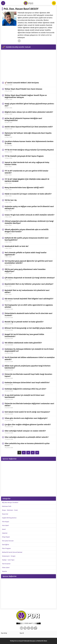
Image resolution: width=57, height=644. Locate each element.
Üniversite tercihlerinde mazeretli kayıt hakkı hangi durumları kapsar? (28, 375)
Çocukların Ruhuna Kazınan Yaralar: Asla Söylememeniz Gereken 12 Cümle (29, 142)
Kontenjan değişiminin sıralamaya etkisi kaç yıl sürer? (25, 389)
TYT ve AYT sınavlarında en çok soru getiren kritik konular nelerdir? (26, 172)
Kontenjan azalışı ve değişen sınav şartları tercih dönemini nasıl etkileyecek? (29, 207)
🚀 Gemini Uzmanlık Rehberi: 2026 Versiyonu (22, 83)
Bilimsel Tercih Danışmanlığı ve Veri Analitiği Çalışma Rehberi (28, 328)
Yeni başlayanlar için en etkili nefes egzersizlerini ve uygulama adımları (29, 306)
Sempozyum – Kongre (9, 556)
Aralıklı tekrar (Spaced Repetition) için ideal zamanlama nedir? (29, 127)
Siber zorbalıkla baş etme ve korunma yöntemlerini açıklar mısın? (27, 444)
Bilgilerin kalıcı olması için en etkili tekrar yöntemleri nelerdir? (29, 112)
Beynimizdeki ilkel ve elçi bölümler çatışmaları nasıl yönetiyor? (29, 284)
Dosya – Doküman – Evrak (10, 510)
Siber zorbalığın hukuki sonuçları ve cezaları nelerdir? (25, 431)
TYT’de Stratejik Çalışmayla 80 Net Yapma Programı (24, 156)
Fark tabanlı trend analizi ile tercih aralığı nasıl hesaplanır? (27, 412)
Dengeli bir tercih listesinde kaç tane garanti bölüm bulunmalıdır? (24, 335)
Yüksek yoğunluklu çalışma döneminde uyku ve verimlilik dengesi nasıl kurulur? (27, 231)
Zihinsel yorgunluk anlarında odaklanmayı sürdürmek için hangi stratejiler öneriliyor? (29, 222)
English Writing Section (9, 518)
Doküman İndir (7, 506)
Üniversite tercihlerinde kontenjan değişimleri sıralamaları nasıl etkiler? (29, 405)
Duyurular (5, 514)
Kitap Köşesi (6, 537)
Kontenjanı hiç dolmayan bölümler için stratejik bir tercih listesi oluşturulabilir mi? (29, 350)
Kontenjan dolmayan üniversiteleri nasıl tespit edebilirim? (27, 383)
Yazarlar (5, 571)
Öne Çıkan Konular (8, 541)
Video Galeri (6, 568)
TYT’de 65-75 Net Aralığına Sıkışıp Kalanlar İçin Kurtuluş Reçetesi (29, 150)
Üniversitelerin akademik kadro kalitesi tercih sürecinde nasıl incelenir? (28, 314)
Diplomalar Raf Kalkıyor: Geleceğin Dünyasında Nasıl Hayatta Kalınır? (28, 134)
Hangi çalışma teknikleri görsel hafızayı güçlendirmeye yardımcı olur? (29, 105)
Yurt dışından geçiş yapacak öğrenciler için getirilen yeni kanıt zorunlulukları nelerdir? (29, 262)
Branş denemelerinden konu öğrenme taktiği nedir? (24, 188)
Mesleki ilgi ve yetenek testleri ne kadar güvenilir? (24, 322)
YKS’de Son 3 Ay (11, 200)
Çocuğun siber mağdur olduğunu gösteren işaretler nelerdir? (28, 425)
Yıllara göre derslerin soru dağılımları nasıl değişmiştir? (26, 418)
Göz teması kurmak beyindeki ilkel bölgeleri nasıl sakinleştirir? (29, 299)
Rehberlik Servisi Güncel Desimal (12, 552)
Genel (4, 529)
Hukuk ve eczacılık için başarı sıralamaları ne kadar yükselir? (28, 194)
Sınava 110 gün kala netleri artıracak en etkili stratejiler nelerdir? (30, 215)
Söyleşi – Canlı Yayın (8, 560)
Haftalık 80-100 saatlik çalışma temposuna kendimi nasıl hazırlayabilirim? (27, 239)
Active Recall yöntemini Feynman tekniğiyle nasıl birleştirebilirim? (23, 119)
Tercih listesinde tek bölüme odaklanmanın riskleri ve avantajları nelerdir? (30, 358)
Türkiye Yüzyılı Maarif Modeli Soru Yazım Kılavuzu (23, 89)
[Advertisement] (28, 65)
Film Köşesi (6, 522)
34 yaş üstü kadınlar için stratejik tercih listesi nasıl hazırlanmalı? (25, 396)
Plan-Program (6, 548)
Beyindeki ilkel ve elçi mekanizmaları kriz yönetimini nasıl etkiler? (27, 291)
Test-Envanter (6, 564)
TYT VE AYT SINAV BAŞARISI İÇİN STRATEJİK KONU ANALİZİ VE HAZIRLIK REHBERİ (27, 180)
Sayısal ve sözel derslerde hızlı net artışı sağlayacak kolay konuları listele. (27, 163)
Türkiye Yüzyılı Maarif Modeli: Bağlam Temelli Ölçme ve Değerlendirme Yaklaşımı (26, 96)
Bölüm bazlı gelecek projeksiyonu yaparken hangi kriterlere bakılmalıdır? (28, 367)
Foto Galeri (5, 525)
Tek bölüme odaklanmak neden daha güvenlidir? (23, 343)
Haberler (5, 533)
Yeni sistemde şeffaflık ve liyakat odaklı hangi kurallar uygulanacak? (26, 254)
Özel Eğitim (6, 545)
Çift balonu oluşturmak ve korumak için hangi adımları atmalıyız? (30, 278)
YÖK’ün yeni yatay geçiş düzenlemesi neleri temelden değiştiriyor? (25, 270)
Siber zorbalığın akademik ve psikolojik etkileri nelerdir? (27, 437)
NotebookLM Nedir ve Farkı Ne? (17, 246)
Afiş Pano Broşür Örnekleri (10, 502)
